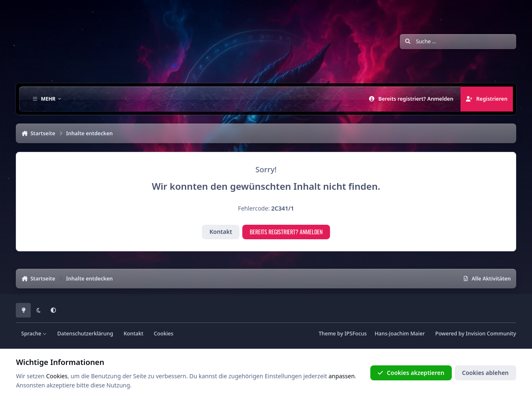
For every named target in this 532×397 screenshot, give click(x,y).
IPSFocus (356, 334)
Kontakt (221, 232)
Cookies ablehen (485, 373)
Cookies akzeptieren (411, 373)
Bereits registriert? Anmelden (286, 232)
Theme (327, 334)
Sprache (34, 334)
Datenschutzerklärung (85, 334)
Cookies (164, 334)
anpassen (341, 376)
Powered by (475, 334)
